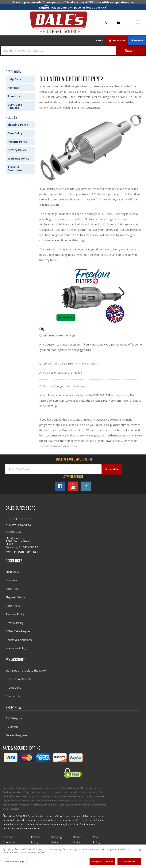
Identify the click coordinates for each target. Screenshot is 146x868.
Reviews (13, 88)
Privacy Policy (17, 150)
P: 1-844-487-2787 (18, 519)
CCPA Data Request (15, 106)
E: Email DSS (14, 532)
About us (14, 96)
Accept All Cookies (102, 861)
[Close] (140, 850)
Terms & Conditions (15, 169)
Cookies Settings (15, 861)
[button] (73, 51)
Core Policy (15, 133)
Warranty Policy (18, 158)
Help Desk (14, 79)
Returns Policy (17, 142)
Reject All (129, 861)
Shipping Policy (18, 125)
